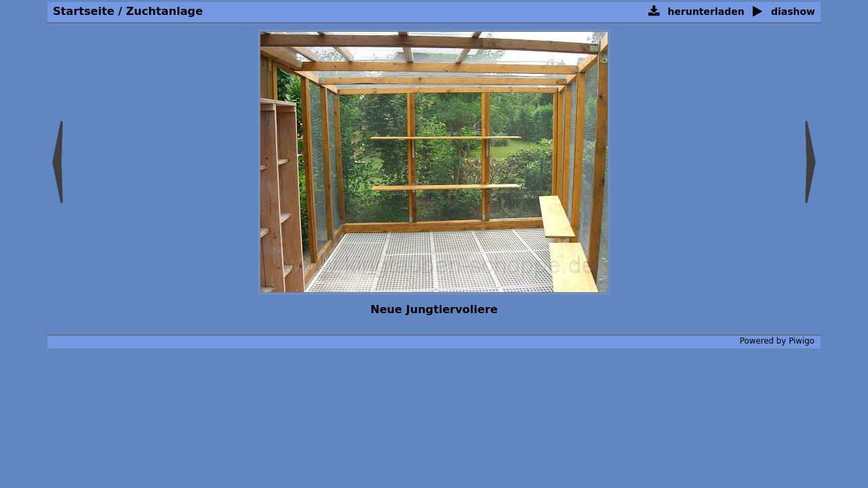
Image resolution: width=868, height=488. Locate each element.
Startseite (84, 11)
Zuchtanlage (164, 11)
